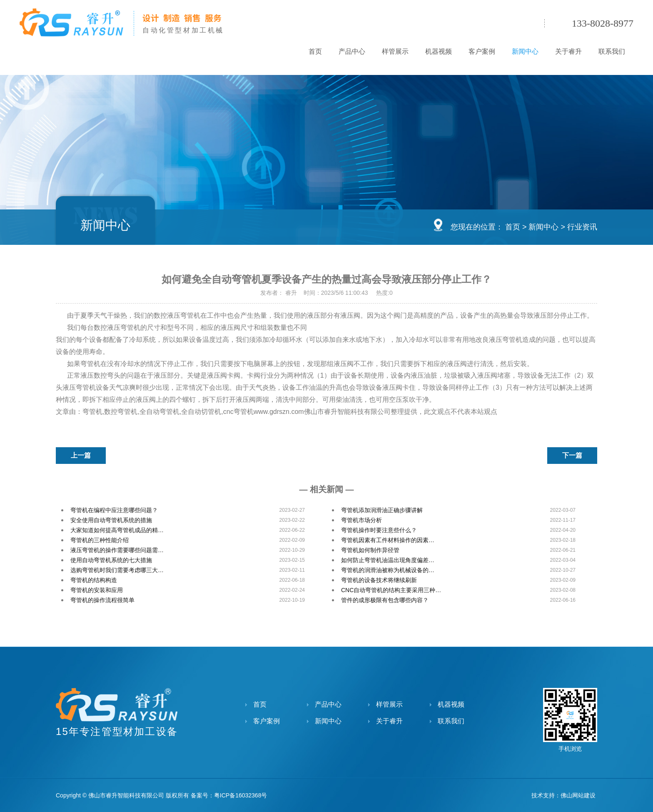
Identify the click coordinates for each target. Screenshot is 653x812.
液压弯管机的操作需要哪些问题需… (117, 550)
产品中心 (352, 51)
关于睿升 (568, 51)
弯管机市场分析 (361, 520)
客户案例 (482, 51)
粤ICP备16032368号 (241, 795)
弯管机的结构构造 (94, 580)
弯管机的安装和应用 (97, 590)
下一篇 (572, 455)
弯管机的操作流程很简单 (102, 600)
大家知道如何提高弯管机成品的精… (117, 530)
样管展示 (395, 51)
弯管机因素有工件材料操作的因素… (388, 540)
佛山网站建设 (578, 795)
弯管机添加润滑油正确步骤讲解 (382, 510)
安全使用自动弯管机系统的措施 (111, 520)
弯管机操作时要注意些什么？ (379, 530)
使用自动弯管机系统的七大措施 (111, 560)
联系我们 (612, 51)
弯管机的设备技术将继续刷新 (379, 580)
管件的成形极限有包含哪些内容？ (385, 600)
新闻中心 (525, 51)
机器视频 (439, 51)
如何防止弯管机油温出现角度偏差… (388, 560)
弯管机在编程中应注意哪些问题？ (114, 510)
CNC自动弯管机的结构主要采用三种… (391, 590)
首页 (315, 51)
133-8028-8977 (603, 23)
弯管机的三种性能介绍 (100, 540)
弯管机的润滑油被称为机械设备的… (388, 570)
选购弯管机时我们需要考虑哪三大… (117, 570)
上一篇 (81, 455)
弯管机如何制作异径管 (370, 550)
